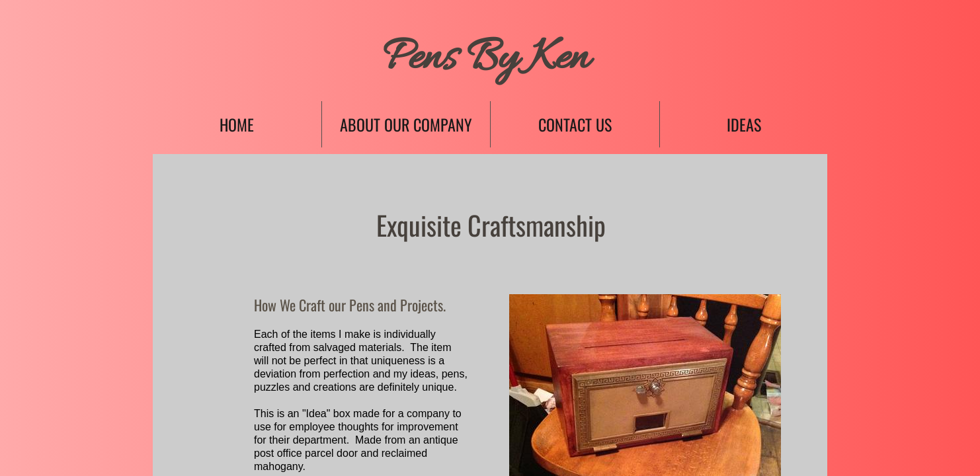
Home (237, 124)
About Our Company (406, 124)
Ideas (744, 124)
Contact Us (575, 124)
